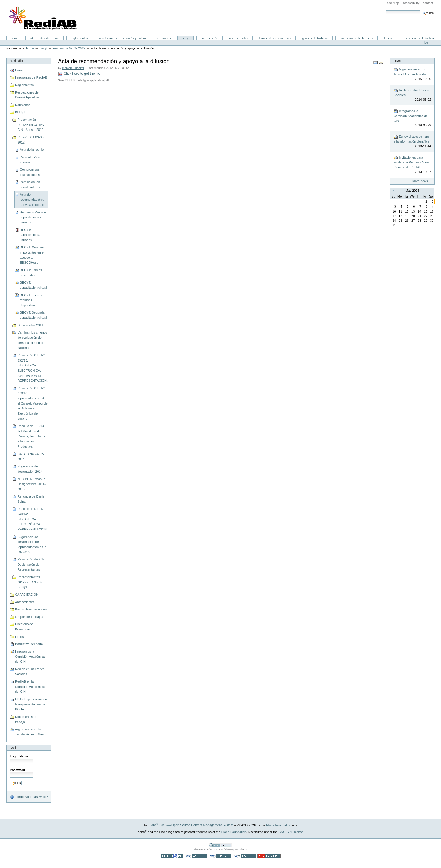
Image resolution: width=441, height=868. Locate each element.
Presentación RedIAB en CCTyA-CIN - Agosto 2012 (31, 125)
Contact (428, 3)
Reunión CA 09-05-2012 (69, 48)
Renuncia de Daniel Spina (31, 499)
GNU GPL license (291, 832)
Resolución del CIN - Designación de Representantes (32, 564)
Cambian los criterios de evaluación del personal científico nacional (32, 340)
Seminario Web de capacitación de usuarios (33, 217)
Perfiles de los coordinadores (30, 185)
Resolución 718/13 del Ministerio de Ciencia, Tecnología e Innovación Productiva (31, 436)
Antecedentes (239, 38)
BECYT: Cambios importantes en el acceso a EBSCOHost (32, 255)
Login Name (19, 756)
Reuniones (164, 38)
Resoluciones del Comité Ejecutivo (122, 38)
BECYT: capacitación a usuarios (30, 235)
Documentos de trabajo (419, 38)
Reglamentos (80, 38)
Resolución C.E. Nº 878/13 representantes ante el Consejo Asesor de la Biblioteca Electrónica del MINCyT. (32, 403)
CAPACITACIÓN (209, 38)
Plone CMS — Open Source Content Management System (191, 825)
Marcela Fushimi (73, 68)
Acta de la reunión (33, 150)
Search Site (386, 10)
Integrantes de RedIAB (45, 38)
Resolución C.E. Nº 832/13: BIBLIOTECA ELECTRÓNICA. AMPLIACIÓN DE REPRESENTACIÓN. (32, 368)
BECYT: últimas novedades (31, 273)
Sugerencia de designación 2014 (30, 469)
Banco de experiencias (275, 38)
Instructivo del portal (29, 644)
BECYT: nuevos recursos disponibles (31, 300)
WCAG (196, 856)
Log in (428, 42)
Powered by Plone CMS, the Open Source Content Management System (220, 845)
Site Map (393, 3)
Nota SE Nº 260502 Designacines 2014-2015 (31, 484)
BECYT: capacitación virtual (33, 285)
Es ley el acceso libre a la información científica (412, 142)
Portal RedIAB (44, 18)
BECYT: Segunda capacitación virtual (33, 315)
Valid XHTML (220, 856)
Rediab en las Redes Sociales (30, 672)
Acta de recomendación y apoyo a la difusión (33, 200)
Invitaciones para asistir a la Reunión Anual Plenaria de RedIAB (412, 165)
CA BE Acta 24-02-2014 (31, 457)
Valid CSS (245, 856)
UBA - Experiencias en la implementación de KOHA (31, 704)
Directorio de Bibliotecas (356, 38)
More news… (422, 181)
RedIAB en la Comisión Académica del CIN (30, 687)
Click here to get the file (79, 74)
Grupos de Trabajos (315, 38)
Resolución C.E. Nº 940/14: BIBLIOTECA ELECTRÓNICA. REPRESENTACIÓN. (32, 519)
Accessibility (411, 3)
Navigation (17, 61)
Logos (388, 38)
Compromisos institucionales (30, 172)
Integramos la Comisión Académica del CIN (30, 656)
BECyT (186, 38)
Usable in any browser (269, 856)
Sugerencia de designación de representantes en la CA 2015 (32, 544)
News (397, 61)
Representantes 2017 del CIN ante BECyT (30, 582)
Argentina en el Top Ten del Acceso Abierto (31, 732)
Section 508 (172, 856)
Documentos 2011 (30, 325)
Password (17, 770)
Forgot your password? (29, 797)
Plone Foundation (279, 825)
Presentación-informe (30, 160)
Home (15, 38)
